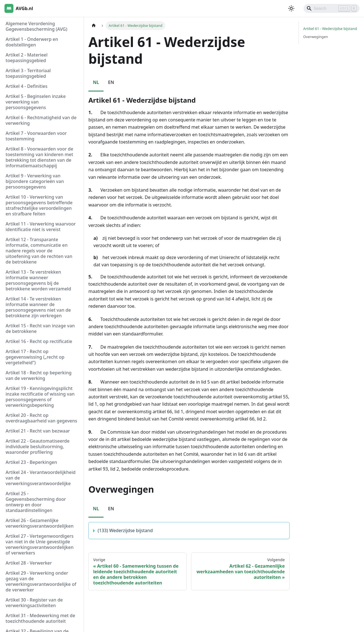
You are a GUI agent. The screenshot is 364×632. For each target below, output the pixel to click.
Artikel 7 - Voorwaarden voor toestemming (36, 136)
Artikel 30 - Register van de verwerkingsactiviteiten (34, 603)
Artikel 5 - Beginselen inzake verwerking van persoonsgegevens (36, 102)
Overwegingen (316, 37)
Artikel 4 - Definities (27, 86)
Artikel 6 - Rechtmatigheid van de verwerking (41, 120)
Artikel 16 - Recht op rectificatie (39, 341)
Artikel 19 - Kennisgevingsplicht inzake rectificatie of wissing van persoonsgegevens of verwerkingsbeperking (40, 397)
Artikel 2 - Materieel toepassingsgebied (27, 58)
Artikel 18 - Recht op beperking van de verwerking (39, 375)
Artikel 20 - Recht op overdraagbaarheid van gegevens (41, 418)
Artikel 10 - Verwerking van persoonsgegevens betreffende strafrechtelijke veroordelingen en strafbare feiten (39, 205)
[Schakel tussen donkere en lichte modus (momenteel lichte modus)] (291, 8)
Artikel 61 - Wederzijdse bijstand (330, 29)
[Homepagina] (94, 26)
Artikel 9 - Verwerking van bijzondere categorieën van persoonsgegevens (35, 181)
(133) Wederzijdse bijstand (125, 530)
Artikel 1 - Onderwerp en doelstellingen (32, 42)
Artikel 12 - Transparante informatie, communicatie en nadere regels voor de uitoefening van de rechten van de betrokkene (39, 251)
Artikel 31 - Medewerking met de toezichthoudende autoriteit (40, 618)
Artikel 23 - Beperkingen (31, 462)
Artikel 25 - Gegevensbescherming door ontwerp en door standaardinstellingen (36, 502)
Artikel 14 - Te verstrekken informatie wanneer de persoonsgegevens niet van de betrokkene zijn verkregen (38, 307)
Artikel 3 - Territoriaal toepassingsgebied (28, 73)
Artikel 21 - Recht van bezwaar (38, 431)
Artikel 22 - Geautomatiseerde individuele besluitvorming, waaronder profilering (37, 447)
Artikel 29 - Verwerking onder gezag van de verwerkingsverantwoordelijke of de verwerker (41, 581)
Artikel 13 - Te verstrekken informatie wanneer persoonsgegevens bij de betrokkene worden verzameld (38, 280)
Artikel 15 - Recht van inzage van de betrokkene (40, 328)
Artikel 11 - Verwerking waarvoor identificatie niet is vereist (41, 227)
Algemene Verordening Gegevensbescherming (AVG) (36, 26)
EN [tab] (111, 82)
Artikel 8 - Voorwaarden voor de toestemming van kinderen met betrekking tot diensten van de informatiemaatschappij (39, 157)
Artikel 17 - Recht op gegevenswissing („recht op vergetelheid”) (35, 357)
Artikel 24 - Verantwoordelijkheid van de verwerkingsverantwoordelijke (41, 478)
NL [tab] (96, 82)
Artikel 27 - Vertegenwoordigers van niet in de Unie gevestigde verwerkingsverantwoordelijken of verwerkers (40, 544)
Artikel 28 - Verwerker (29, 563)
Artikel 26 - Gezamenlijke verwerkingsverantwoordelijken (40, 523)
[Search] (332, 8)
